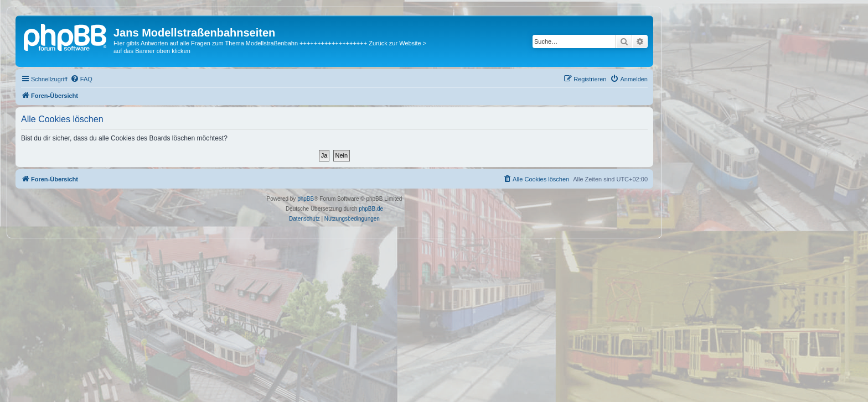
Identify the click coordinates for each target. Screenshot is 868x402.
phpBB (306, 199)
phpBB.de (371, 209)
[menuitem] (81, 79)
